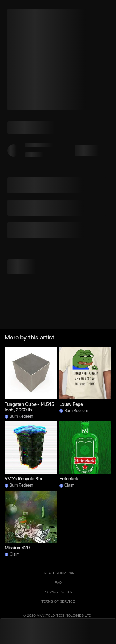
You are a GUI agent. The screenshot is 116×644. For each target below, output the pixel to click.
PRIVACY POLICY (58, 592)
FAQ (58, 583)
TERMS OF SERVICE (58, 602)
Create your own (58, 573)
